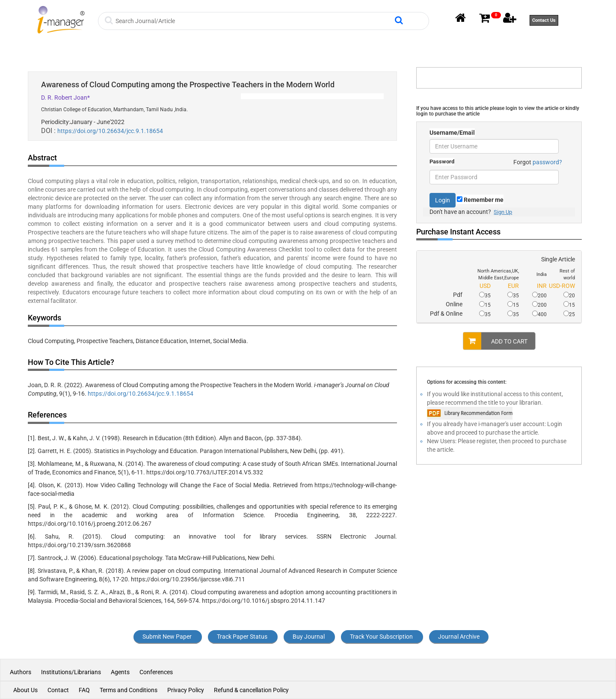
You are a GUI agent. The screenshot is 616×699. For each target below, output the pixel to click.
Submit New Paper (167, 637)
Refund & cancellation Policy (251, 690)
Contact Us (544, 20)
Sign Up (503, 212)
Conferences (156, 672)
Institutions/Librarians (71, 672)
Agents (120, 672)
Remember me (480, 200)
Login (443, 200)
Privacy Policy (186, 690)
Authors (21, 672)
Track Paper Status (242, 637)
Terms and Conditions (129, 690)
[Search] (254, 21)
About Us (25, 690)
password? (547, 162)
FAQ (84, 690)
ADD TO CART (495, 341)
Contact (58, 690)
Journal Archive (459, 637)
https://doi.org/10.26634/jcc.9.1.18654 (110, 131)
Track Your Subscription (381, 637)
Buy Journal (309, 637)
